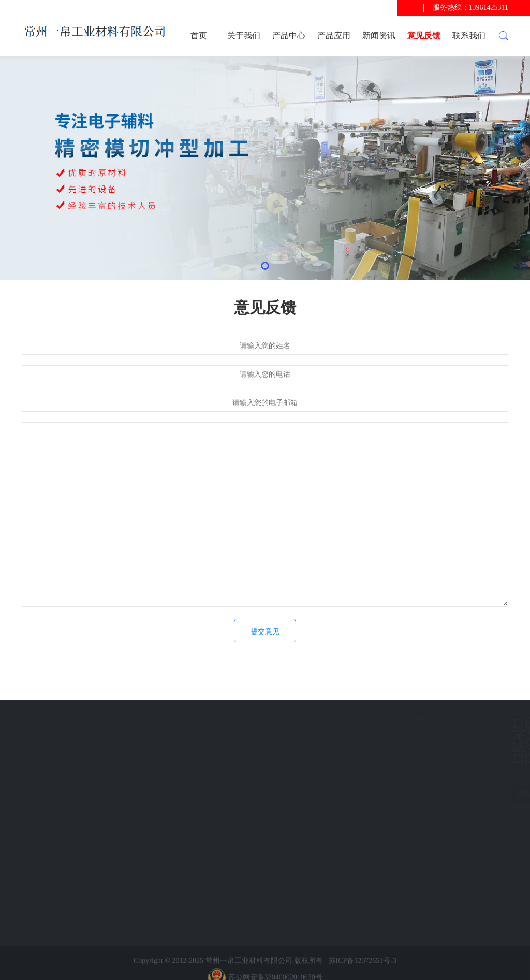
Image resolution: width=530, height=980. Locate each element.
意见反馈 (424, 35)
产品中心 (289, 35)
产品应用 (334, 35)
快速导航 (65, 720)
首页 (199, 35)
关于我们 (244, 35)
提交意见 (265, 632)
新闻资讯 (379, 35)
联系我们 (469, 35)
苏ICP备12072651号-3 (363, 971)
